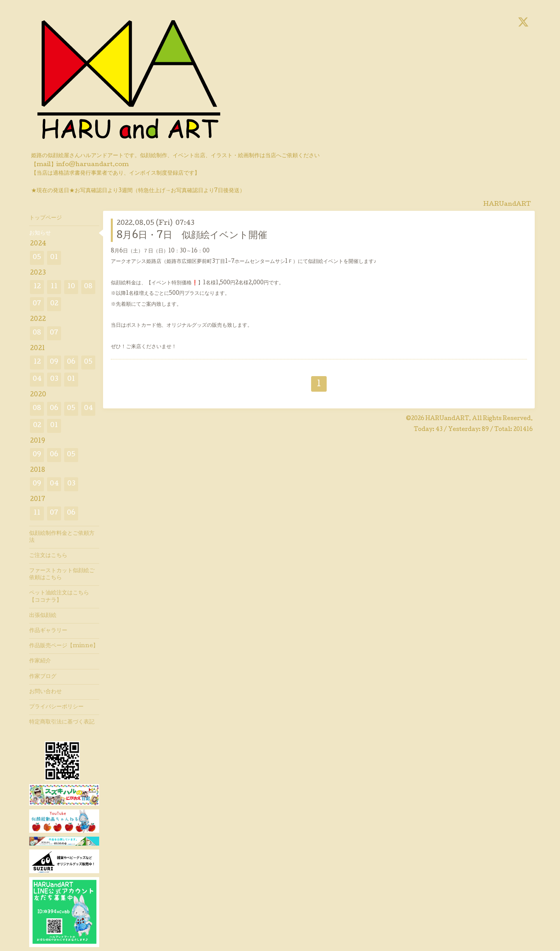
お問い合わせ (45, 692)
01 (54, 258)
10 (71, 287)
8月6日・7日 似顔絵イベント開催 (192, 236)
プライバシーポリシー (56, 707)
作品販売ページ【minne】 (64, 646)
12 (37, 287)
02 (54, 304)
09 (54, 362)
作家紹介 (40, 661)
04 (37, 379)
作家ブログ (43, 677)
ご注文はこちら (48, 556)
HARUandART (447, 419)
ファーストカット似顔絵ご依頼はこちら (62, 574)
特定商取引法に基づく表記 (62, 722)
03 (54, 379)
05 (37, 258)
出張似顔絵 (43, 616)
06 (71, 362)
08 (88, 287)
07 (37, 304)
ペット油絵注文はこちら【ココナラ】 (59, 597)
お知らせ (40, 233)
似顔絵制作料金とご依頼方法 (62, 537)
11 (54, 287)
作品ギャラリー (48, 631)
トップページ (45, 218)
